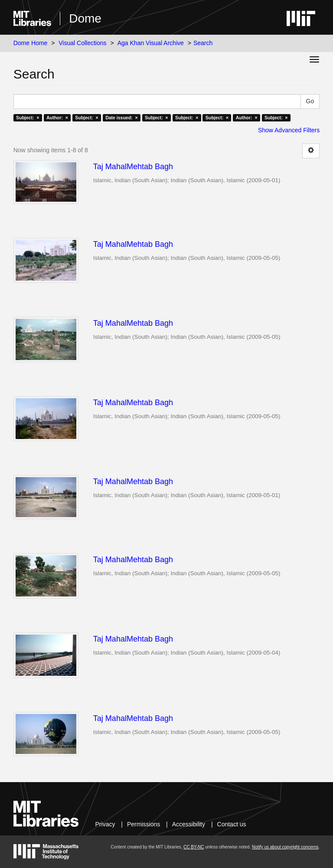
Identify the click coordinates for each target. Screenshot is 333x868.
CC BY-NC (194, 847)
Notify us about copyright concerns (285, 847)
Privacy (105, 824)
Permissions (144, 824)
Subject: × (28, 118)
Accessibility (189, 824)
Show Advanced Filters (289, 130)
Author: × (57, 118)
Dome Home (31, 43)
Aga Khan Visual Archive (151, 43)
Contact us (232, 824)
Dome (85, 18)
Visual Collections (82, 43)
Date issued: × (121, 118)
